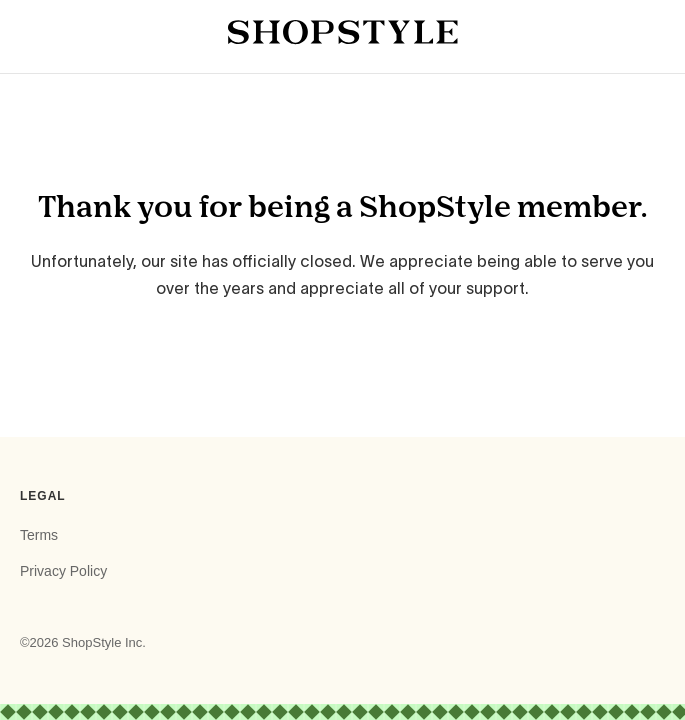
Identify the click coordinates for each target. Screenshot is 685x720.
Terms (39, 535)
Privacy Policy (63, 571)
